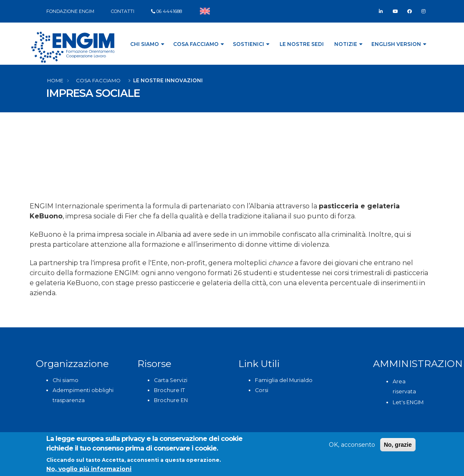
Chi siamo (66, 380)
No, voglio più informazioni (89, 469)
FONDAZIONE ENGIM (70, 11)
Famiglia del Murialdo (284, 380)
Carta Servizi (171, 380)
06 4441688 (169, 11)
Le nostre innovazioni (168, 80)
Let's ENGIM (408, 402)
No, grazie (398, 445)
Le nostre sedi (302, 44)
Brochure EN (171, 400)
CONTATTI (123, 11)
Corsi (262, 390)
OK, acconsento (352, 445)
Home (55, 80)
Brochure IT (169, 390)
